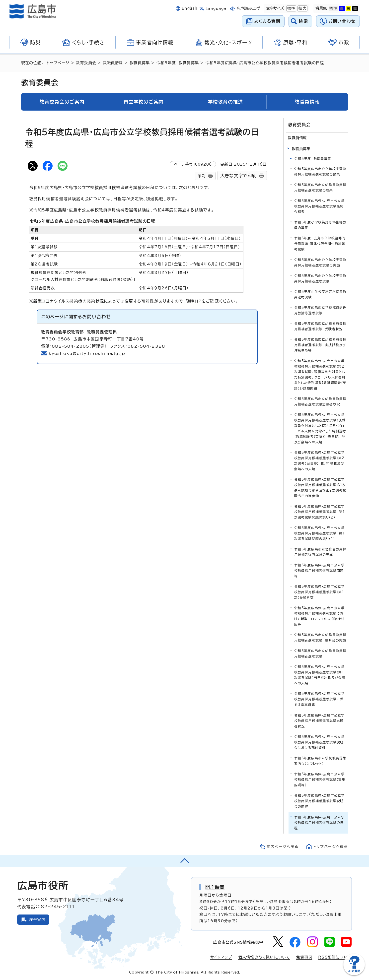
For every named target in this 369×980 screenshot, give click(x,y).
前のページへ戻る (283, 847)
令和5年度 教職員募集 (178, 63)
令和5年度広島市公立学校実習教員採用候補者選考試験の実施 (320, 263)
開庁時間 (215, 887)
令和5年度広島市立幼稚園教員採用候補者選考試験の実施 (320, 552)
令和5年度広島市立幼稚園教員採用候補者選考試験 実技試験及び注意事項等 (320, 345)
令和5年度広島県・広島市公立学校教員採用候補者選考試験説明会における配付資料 (320, 742)
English (190, 8)
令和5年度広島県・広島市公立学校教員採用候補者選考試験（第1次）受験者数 (320, 592)
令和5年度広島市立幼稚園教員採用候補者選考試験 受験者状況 (320, 326)
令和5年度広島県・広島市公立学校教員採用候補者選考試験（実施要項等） (320, 780)
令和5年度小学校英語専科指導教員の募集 (320, 225)
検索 (303, 21)
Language (216, 9)
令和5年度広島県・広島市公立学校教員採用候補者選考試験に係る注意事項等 (320, 699)
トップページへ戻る (331, 847)
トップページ (58, 63)
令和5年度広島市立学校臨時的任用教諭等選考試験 (320, 310)
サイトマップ (221, 957)
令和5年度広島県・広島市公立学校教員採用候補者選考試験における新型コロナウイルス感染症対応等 (320, 616)
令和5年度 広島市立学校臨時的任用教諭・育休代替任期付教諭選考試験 (320, 244)
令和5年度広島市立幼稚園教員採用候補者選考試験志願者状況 (320, 402)
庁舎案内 (37, 920)
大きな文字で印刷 (238, 176)
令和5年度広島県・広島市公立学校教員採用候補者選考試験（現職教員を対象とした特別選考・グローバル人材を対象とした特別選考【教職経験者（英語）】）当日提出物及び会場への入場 (320, 428)
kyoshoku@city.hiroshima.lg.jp (87, 353)
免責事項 (304, 957)
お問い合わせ (342, 21)
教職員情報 (113, 63)
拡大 (302, 8)
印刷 (201, 176)
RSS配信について (335, 957)
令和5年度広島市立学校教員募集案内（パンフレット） (320, 761)
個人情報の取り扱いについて (264, 957)
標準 (291, 8)
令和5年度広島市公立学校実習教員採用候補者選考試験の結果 (320, 172)
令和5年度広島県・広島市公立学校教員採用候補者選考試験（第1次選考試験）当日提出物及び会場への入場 (320, 675)
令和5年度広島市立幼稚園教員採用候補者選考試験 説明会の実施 (320, 638)
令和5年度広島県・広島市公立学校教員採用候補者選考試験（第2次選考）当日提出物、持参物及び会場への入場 (320, 461)
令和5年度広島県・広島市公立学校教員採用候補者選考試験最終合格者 (320, 206)
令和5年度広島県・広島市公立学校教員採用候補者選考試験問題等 (320, 571)
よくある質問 (267, 21)
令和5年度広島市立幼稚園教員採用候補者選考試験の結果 (320, 188)
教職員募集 (140, 63)
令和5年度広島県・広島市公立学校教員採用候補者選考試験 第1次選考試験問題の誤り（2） (320, 512)
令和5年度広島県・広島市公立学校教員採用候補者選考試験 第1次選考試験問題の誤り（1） (320, 533)
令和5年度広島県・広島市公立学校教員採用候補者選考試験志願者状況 (320, 721)
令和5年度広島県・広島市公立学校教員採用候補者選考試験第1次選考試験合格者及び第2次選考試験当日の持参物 (320, 488)
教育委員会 (86, 63)
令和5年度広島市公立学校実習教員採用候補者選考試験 (320, 279)
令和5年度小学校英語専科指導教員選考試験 (320, 294)
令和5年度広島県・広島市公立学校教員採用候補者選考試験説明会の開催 (320, 801)
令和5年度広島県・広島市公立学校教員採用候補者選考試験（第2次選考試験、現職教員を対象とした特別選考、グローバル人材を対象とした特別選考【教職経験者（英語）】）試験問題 (320, 375)
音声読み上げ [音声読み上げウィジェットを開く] (248, 8)
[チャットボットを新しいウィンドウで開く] (354, 974)
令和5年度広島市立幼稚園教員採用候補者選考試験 (320, 654)
